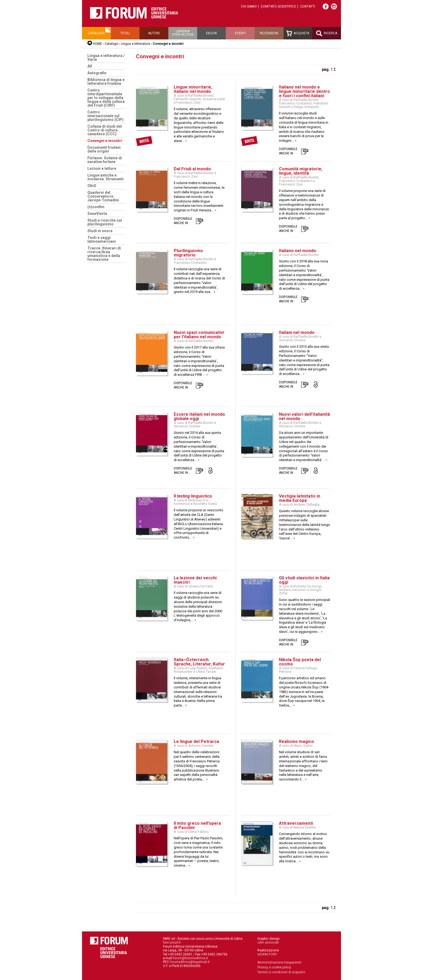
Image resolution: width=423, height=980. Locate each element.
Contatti (308, 6)
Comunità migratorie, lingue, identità (301, 171)
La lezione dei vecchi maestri (195, 580)
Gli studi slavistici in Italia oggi (304, 580)
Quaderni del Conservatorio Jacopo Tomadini (103, 196)
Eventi (240, 33)
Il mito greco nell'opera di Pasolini (197, 825)
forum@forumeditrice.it (190, 958)
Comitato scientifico (278, 6)
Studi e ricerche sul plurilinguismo (105, 222)
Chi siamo (249, 6)
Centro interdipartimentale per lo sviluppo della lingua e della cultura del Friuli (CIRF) (106, 98)
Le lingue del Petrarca (196, 741)
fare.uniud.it (172, 942)
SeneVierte (97, 214)
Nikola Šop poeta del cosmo (300, 662)
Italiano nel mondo (298, 251)
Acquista (298, 33)
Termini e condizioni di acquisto (281, 972)
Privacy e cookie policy (274, 967)
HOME (97, 44)
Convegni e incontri (105, 141)
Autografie (97, 73)
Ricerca (327, 33)
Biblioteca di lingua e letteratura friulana (106, 82)
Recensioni (269, 33)
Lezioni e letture (102, 168)
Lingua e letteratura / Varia (106, 58)
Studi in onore (100, 231)
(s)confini (96, 207)
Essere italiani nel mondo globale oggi (199, 416)
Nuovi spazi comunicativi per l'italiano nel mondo (199, 335)
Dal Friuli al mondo (192, 169)
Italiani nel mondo (297, 332)
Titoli (125, 33)
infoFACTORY (267, 954)
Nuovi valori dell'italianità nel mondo (304, 416)
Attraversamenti (296, 823)
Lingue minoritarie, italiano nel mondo (193, 89)
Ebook (211, 33)
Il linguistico (193, 496)
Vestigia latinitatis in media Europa (300, 498)
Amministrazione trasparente (279, 962)
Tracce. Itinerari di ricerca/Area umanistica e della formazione (104, 254)
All (90, 66)
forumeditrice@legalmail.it (190, 962)
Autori (154, 33)
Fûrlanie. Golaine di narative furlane (105, 160)
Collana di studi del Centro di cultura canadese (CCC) (105, 130)
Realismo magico (296, 741)
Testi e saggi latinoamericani (102, 239)
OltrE (92, 186)
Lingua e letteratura (135, 44)
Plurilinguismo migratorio (188, 253)
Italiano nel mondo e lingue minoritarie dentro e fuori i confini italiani (304, 91)
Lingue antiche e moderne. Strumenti (105, 177)
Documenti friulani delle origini (104, 149)
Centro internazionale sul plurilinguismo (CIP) (105, 116)
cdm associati (268, 942)
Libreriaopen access (183, 33)
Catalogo (96, 33)
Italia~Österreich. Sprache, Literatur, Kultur (199, 662)
